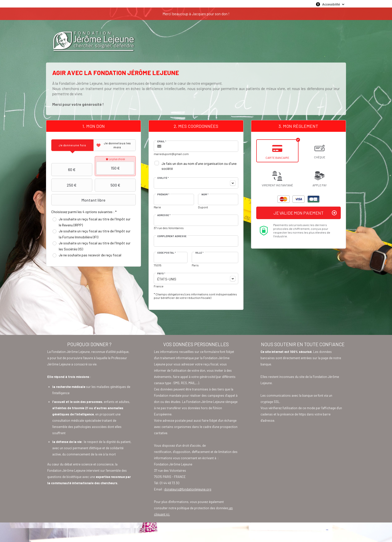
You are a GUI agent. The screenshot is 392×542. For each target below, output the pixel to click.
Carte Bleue (313, 199)
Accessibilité (331, 4)
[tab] (72, 145)
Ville (199, 253)
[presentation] (72, 145)
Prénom (163, 194)
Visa (298, 199)
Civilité (163, 178)
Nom (205, 194)
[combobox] (196, 183)
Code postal (166, 253)
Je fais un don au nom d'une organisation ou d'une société (199, 166)
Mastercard (283, 199)
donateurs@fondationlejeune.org (188, 489)
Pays (161, 273)
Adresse (164, 215)
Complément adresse (172, 236)
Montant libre (79, 200)
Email (162, 141)
